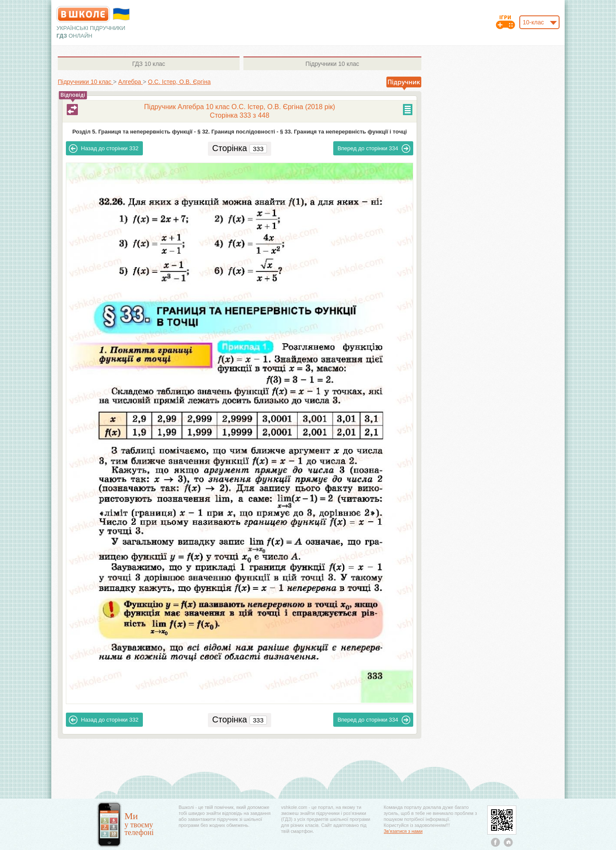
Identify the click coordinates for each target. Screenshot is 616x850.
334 (374, 149)
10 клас (149, 64)
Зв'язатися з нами (403, 831)
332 (104, 149)
